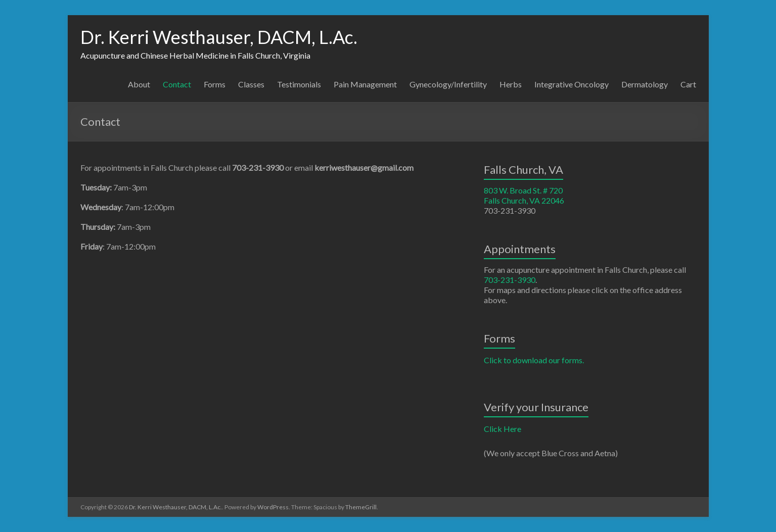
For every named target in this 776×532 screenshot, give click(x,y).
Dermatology (645, 84)
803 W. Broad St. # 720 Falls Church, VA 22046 (524, 195)
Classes (251, 84)
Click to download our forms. (534, 360)
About (139, 84)
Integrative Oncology (572, 84)
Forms (215, 84)
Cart (688, 84)
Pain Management (365, 84)
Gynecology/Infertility (448, 84)
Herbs (511, 84)
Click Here (503, 429)
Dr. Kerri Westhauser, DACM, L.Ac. (219, 37)
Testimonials (299, 84)
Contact (177, 84)
